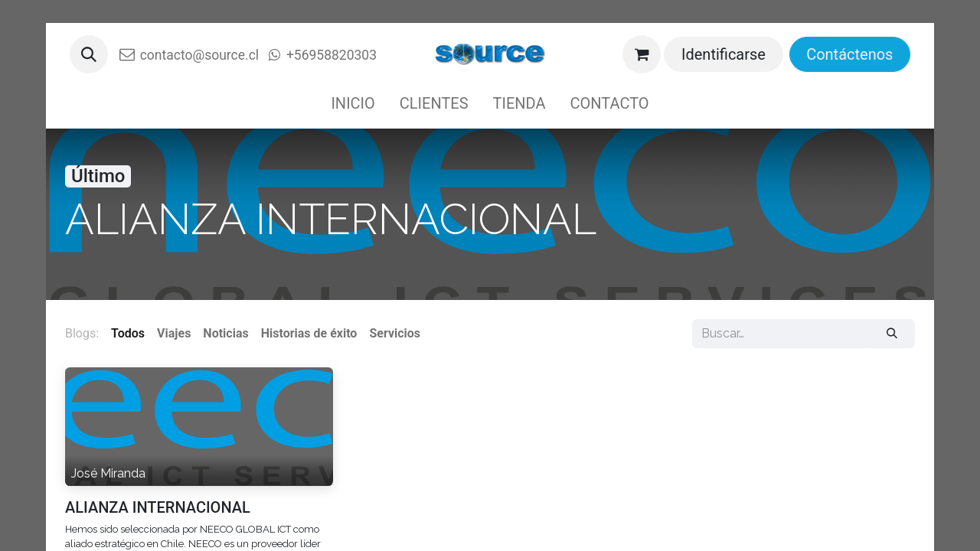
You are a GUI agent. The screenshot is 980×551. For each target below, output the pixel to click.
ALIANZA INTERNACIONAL (158, 507)
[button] (89, 54)
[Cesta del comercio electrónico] (642, 54)
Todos (128, 333)
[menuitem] (353, 103)
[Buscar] (892, 333)
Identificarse (724, 54)
